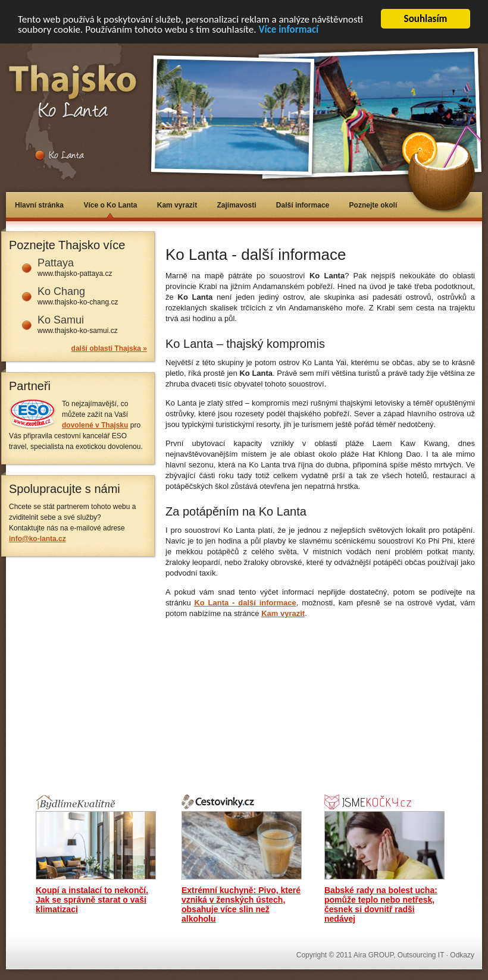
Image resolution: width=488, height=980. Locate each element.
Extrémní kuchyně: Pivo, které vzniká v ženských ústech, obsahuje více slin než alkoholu (241, 904)
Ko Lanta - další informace (245, 603)
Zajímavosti (236, 205)
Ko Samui (61, 320)
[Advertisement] (251, 702)
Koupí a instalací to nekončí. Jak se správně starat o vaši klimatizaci (92, 900)
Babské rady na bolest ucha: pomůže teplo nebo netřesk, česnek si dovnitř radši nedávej (381, 904)
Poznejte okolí (373, 205)
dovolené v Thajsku (95, 425)
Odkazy (462, 955)
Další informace (303, 205)
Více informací (288, 29)
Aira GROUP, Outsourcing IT (399, 955)
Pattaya (56, 263)
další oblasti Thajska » (109, 348)
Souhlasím (426, 19)
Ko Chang (61, 291)
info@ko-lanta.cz (37, 539)
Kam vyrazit (177, 205)
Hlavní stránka (39, 205)
